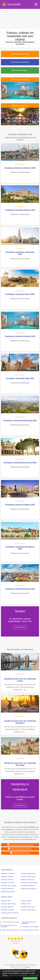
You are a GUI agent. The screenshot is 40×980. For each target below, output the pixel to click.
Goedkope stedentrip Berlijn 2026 (20, 589)
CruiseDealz (32, 965)
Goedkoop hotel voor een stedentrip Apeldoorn (20, 722)
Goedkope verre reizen (7, 883)
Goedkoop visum (25, 904)
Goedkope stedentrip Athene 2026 (20, 210)
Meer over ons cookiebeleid (18, 976)
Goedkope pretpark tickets (28, 877)
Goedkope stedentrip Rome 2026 (20, 294)
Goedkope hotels (6, 901)
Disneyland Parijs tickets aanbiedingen (28, 923)
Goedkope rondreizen (7, 880)
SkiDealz (19, 965)
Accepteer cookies (30, 978)
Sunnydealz (27, 967)
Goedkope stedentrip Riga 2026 (20, 378)
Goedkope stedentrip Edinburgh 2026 (20, 421)
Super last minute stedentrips (11, 930)
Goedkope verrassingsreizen (29, 889)
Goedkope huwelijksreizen (28, 886)
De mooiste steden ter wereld (11, 922)
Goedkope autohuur (26, 901)
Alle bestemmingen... (20, 70)
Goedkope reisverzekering (28, 910)
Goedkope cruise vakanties (9, 886)
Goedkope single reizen (27, 880)
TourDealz (25, 965)
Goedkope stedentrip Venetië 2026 (20, 336)
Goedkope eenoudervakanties (29, 883)
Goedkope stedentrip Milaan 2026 (20, 505)
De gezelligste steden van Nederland (9, 926)
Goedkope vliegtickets (7, 907)
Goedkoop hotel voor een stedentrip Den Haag (20, 764)
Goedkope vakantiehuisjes (8, 904)
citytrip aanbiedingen (29, 827)
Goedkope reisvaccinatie (28, 907)
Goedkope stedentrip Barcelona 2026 (20, 463)
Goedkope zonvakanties (8, 874)
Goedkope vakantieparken (28, 874)
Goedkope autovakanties (8, 892)
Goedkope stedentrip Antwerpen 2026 (20, 253)
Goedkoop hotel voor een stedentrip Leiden (20, 680)
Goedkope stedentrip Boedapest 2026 (20, 548)
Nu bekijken (20, 627)
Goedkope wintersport (7, 889)
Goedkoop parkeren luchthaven (10, 913)
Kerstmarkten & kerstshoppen (30, 927)
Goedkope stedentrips (7, 877)
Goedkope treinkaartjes (8, 910)
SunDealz (12, 965)
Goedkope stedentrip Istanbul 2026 (20, 168)
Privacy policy (34, 976)
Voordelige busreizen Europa (30, 930)
